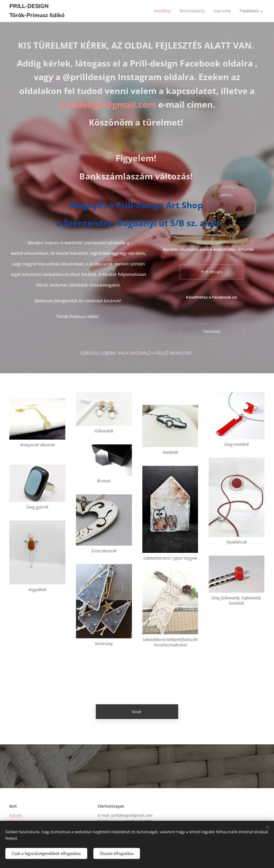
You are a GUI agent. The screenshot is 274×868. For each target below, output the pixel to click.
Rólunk (16, 816)
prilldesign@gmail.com (108, 104)
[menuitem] (162, 11)
